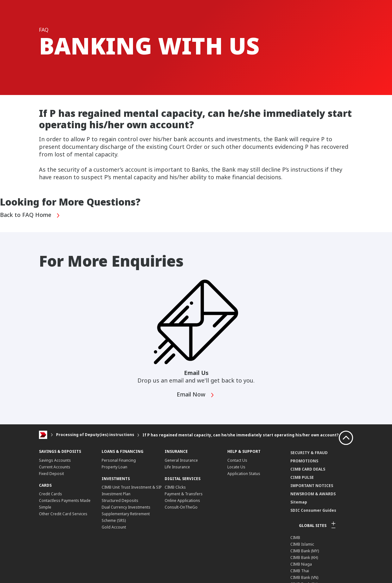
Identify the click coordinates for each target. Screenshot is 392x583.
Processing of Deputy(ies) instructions (95, 435)
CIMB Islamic (302, 544)
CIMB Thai (300, 571)
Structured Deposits (120, 501)
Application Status (244, 474)
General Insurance (181, 460)
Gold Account (114, 527)
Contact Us (237, 460)
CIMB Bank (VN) (304, 577)
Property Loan (114, 467)
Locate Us (236, 467)
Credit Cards (51, 494)
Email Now (196, 395)
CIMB (295, 538)
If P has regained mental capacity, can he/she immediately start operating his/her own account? (240, 435)
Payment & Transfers (184, 494)
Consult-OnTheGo (181, 507)
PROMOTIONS (304, 461)
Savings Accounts (55, 460)
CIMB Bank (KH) (304, 558)
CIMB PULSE (302, 477)
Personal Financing (119, 460)
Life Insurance (177, 467)
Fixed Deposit (51, 474)
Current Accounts (55, 467)
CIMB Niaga (301, 564)
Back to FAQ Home (30, 215)
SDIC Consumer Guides (313, 510)
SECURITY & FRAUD (309, 453)
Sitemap (299, 502)
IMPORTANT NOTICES (312, 486)
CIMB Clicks (175, 487)
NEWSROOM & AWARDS (313, 494)
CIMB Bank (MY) (305, 551)
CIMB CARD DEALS (308, 469)
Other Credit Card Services (63, 514)
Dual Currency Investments (126, 507)
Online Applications (182, 501)
